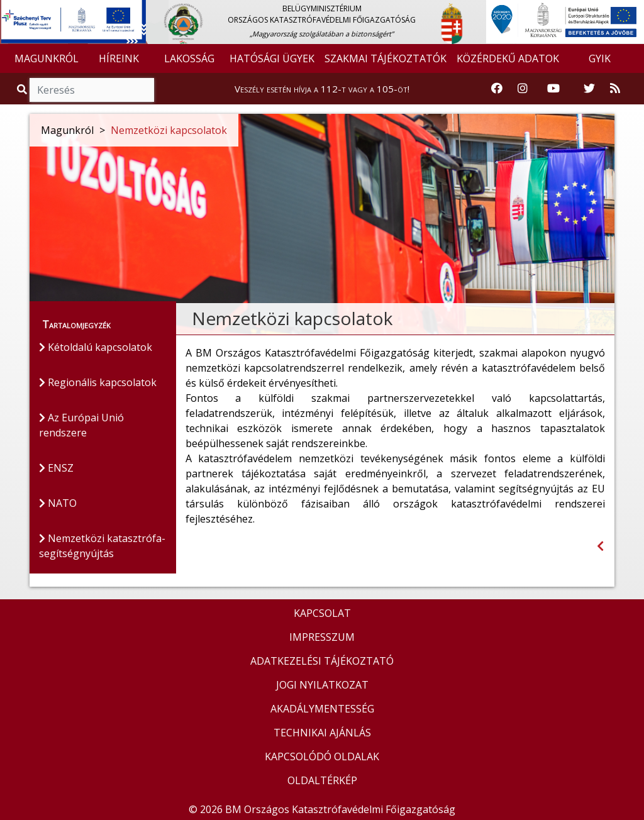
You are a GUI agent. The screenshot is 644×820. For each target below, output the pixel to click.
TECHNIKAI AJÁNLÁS (322, 733)
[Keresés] (92, 90)
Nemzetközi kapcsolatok (169, 130)
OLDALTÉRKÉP (322, 780)
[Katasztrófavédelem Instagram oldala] (523, 89)
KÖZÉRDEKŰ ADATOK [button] (508, 58)
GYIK (600, 58)
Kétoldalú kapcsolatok (96, 347)
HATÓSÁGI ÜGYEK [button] (272, 58)
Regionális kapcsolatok (98, 382)
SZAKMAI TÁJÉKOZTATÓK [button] (386, 58)
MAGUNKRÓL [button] (47, 58)
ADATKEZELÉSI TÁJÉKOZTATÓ (322, 661)
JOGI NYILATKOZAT (322, 685)
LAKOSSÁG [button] (189, 58)
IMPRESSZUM (322, 637)
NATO (58, 503)
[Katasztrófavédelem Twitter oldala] (589, 89)
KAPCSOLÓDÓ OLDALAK (322, 756)
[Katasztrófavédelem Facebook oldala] (497, 89)
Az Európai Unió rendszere (81, 425)
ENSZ (56, 468)
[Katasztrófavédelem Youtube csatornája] (553, 89)
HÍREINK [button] (119, 58)
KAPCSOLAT (322, 613)
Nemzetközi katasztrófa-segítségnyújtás (102, 546)
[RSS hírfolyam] (615, 89)
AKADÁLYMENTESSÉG (322, 709)
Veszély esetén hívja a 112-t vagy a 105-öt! (322, 89)
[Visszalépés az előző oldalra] (600, 546)
